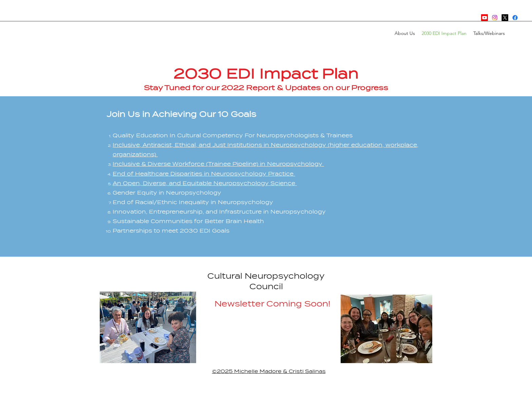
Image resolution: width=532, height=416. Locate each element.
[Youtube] (484, 18)
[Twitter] (505, 18)
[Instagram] (495, 18)
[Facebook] (515, 18)
